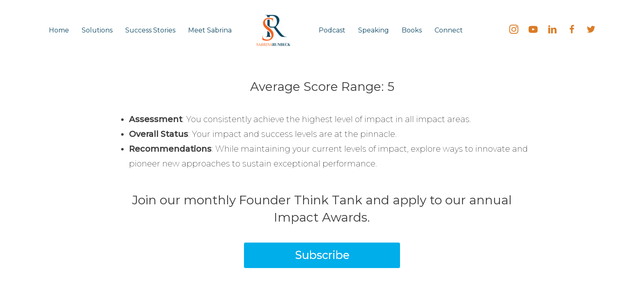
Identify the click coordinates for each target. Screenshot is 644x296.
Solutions (97, 30)
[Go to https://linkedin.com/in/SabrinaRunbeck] (552, 30)
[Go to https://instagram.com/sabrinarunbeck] (514, 30)
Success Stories (150, 30)
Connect (449, 30)
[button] (322, 255)
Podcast (332, 30)
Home (59, 30)
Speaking (374, 30)
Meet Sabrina (210, 30)
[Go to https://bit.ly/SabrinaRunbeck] (533, 30)
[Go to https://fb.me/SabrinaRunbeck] (572, 30)
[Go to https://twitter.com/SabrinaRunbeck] (591, 30)
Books (412, 30)
